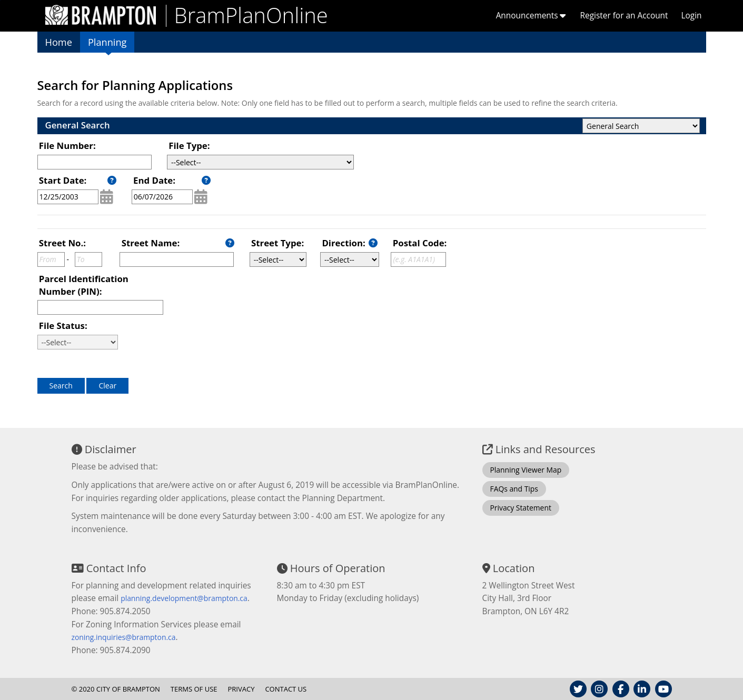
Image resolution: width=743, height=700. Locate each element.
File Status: (63, 326)
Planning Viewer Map (526, 470)
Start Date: (63, 180)
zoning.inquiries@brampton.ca (124, 637)
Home (59, 42)
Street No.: (62, 243)
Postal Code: (420, 243)
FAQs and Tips (514, 489)
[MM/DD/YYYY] (68, 197)
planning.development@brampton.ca (184, 598)
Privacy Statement (521, 508)
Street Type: (278, 243)
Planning (107, 42)
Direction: (343, 243)
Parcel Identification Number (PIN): (84, 285)
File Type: (189, 146)
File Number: (67, 146)
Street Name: (151, 243)
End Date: (154, 180)
